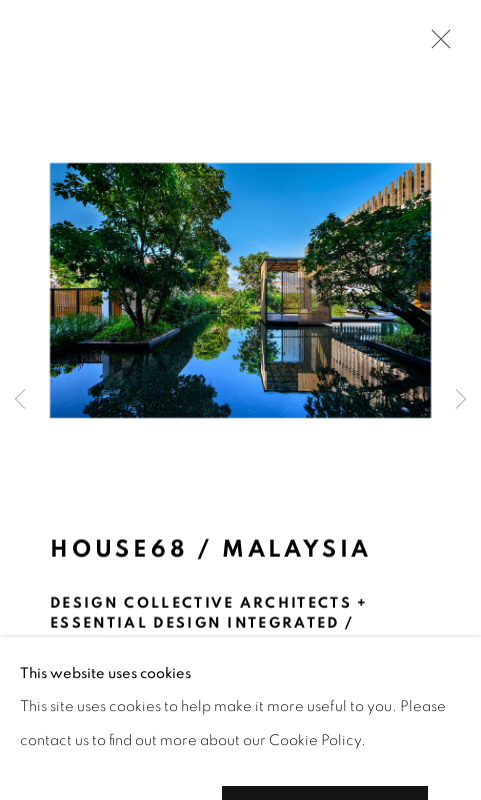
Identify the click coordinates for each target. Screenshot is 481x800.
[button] (87, 738)
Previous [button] (20, 400)
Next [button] (461, 400)
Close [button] (436, 45)
